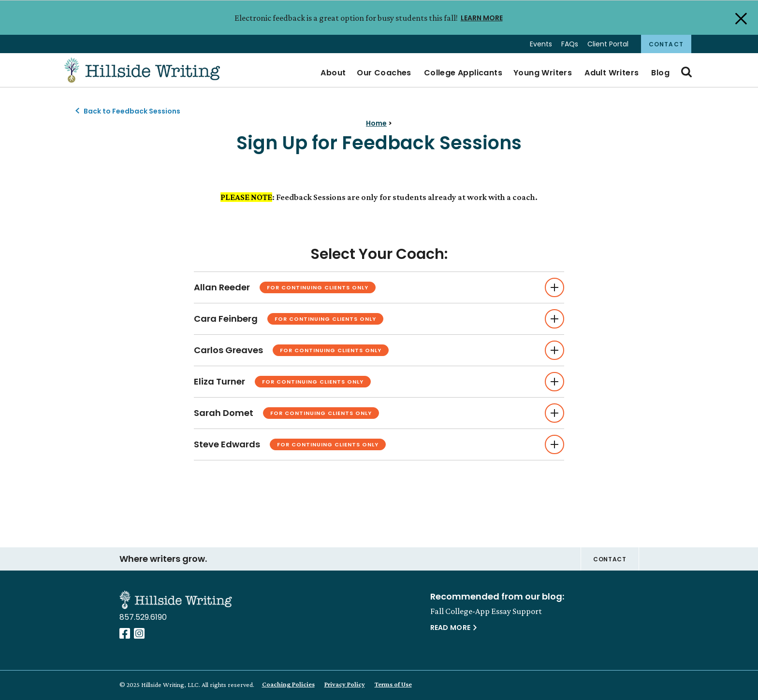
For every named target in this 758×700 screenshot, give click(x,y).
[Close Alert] (740, 18)
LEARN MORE (482, 17)
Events (541, 44)
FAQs (570, 44)
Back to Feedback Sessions (132, 111)
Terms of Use (393, 684)
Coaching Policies (288, 684)
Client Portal (608, 44)
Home (376, 123)
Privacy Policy (345, 684)
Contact (666, 44)
